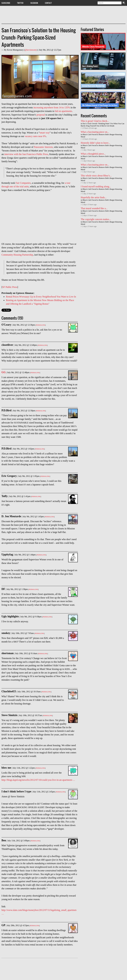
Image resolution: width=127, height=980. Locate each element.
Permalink (41, 325)
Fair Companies (23, 183)
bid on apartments (64, 111)
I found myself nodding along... (96, 186)
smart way (45, 133)
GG (4, 372)
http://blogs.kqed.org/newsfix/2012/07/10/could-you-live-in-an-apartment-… (38, 780)
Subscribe (6, 3)
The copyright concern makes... (96, 219)
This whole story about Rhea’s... (96, 176)
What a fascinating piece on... (95, 132)
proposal (41, 115)
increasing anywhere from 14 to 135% (52, 108)
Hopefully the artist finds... (94, 197)
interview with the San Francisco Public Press (26, 154)
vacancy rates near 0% (35, 136)
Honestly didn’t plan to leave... (95, 143)
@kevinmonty (31, 50)
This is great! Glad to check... (95, 121)
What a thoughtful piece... (93, 154)
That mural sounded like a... (94, 208)
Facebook (34, 3)
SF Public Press (10, 287)
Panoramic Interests (43, 147)
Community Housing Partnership (17, 255)
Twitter (20, 3)
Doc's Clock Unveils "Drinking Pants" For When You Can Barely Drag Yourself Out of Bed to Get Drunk (103, 125)
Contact (48, 3)
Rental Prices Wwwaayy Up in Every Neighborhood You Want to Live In (41, 297)
